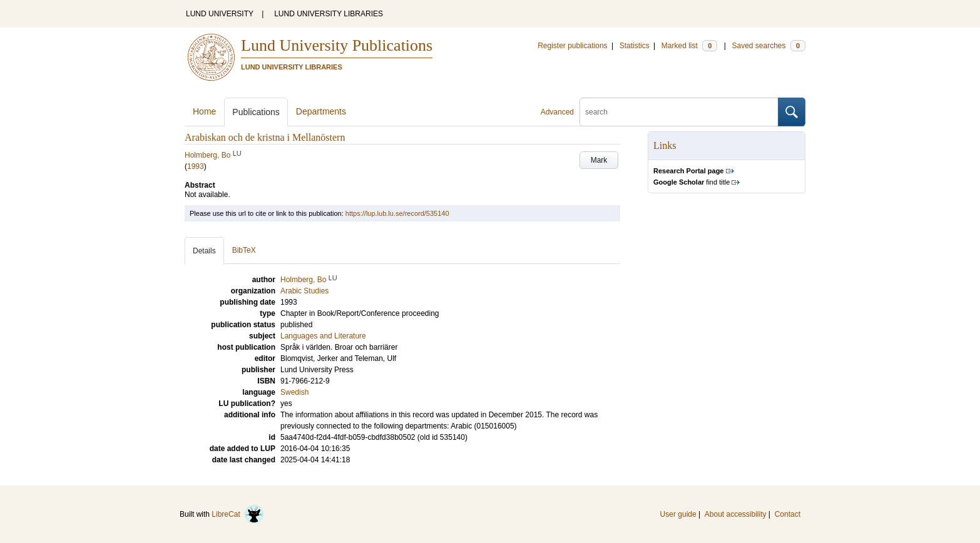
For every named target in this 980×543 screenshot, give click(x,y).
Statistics (635, 46)
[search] (679, 112)
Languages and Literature (323, 336)
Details (204, 251)
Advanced (557, 112)
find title (692, 182)
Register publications (572, 46)
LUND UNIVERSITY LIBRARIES (329, 14)
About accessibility (736, 514)
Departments (321, 111)
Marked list (689, 46)
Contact (788, 514)
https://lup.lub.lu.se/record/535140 (397, 213)
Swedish (294, 392)
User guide (678, 514)
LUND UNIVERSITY (220, 14)
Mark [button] (599, 160)
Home (204, 111)
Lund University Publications (337, 45)
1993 (196, 166)
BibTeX (244, 250)
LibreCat (238, 514)
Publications (256, 112)
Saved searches (768, 46)
